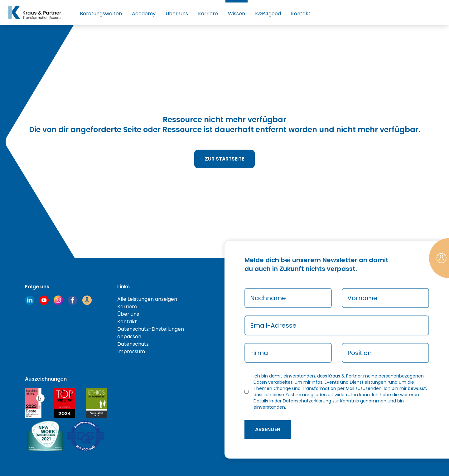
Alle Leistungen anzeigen (147, 299)
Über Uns (177, 14)
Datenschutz (133, 344)
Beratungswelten (101, 14)
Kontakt (301, 14)
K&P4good (268, 14)
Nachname (268, 298)
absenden (268, 429)
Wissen (237, 14)
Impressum (131, 351)
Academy (144, 14)
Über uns (128, 314)
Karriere (208, 14)
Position (360, 353)
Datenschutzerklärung (307, 401)
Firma (259, 353)
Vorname (362, 298)
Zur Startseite (224, 159)
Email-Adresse (273, 325)
